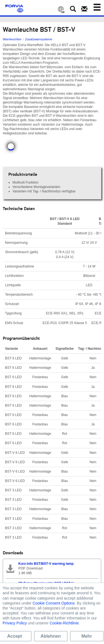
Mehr (87, 636)
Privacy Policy (15, 623)
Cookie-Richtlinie (64, 623)
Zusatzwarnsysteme (39, 39)
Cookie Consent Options (54, 603)
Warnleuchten (12, 39)
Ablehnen (51, 636)
